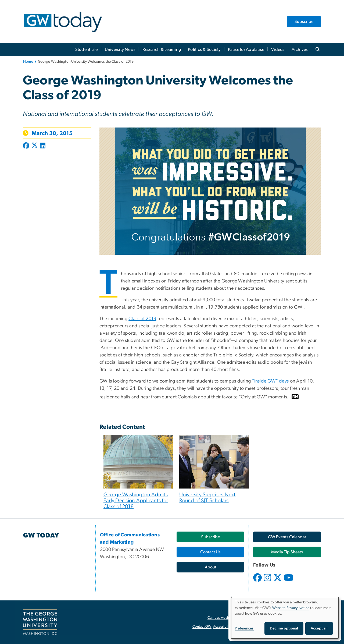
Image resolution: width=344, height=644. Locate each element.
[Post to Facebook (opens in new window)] (27, 146)
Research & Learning (162, 49)
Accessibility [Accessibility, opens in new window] (223, 627)
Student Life (87, 49)
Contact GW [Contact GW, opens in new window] (202, 627)
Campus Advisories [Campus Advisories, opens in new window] (222, 618)
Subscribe (304, 22)
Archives (300, 49)
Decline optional (284, 628)
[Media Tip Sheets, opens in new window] (287, 552)
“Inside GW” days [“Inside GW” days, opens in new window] (270, 381)
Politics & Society (204, 49)
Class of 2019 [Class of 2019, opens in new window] (142, 319)
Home (28, 62)
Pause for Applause (246, 49)
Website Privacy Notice (291, 608)
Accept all (319, 628)
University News (120, 49)
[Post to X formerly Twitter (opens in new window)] (35, 146)
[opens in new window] (258, 582)
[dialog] (285, 618)
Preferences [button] (244, 628)
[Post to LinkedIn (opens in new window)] (43, 146)
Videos (278, 49)
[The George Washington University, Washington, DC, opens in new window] (40, 622)
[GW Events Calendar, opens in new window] (287, 537)
